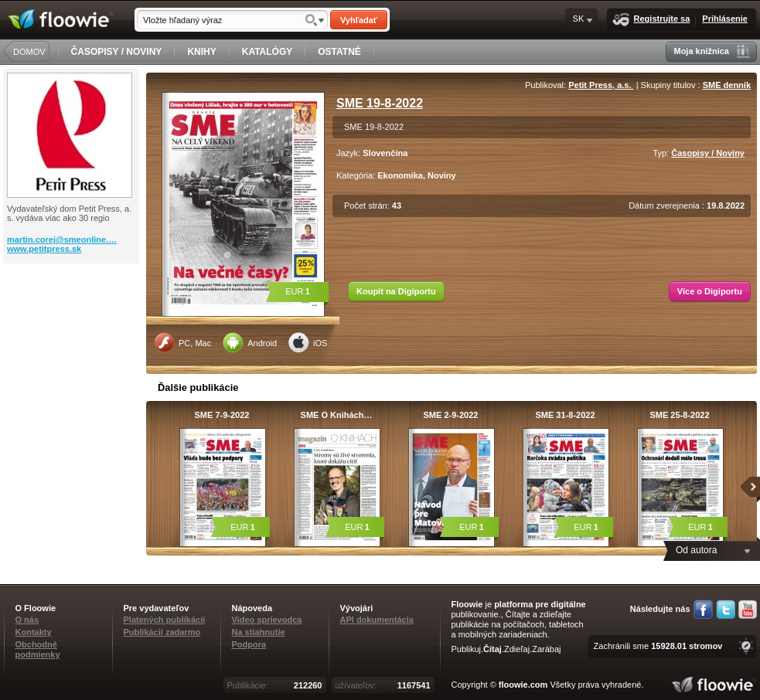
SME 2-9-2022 (451, 415)
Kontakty (34, 632)
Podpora (249, 644)
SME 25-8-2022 (679, 415)
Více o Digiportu (710, 291)
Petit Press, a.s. (601, 85)
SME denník (727, 85)
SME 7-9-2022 (222, 415)
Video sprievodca (267, 620)
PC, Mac (182, 342)
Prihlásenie (725, 19)
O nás (27, 620)
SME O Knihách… (337, 415)
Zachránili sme (658, 646)
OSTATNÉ (339, 52)
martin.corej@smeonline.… (62, 240)
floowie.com (523, 685)
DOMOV (29, 52)
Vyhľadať (359, 20)
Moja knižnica (712, 51)
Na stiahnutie (259, 632)
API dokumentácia (377, 620)
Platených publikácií (165, 620)
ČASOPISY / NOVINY (117, 52)
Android (250, 342)
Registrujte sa (651, 20)
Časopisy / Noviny (708, 153)
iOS (308, 342)
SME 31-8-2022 (565, 415)
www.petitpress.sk (44, 249)
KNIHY (201, 52)
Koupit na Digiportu (396, 291)
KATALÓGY (268, 52)
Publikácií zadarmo (162, 632)
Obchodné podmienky (38, 649)
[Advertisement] (73, 325)
